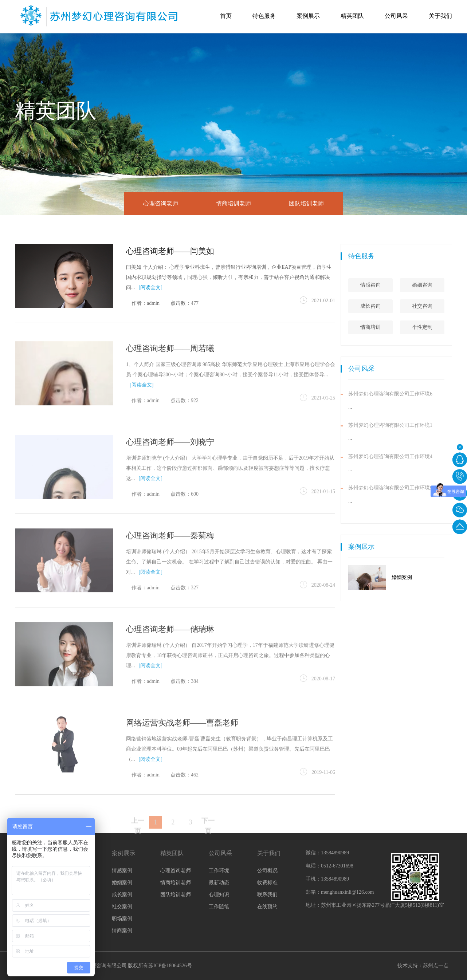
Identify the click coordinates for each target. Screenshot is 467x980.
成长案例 (122, 895)
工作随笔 (219, 907)
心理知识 (219, 895)
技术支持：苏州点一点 (423, 966)
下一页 (208, 837)
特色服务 (264, 16)
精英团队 (352, 16)
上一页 (138, 837)
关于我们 (440, 16)
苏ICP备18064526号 (170, 966)
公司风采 (396, 16)
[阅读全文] (151, 288)
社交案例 (122, 907)
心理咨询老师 (161, 203)
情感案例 (122, 871)
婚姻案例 (436, 577)
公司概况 (267, 871)
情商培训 (404, 327)
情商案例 (122, 931)
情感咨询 (404, 285)
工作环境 (219, 871)
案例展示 (308, 16)
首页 (226, 16)
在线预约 (267, 907)
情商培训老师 (233, 203)
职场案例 (122, 919)
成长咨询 (404, 306)
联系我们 (267, 895)
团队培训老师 (306, 203)
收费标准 (267, 883)
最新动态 (219, 883)
